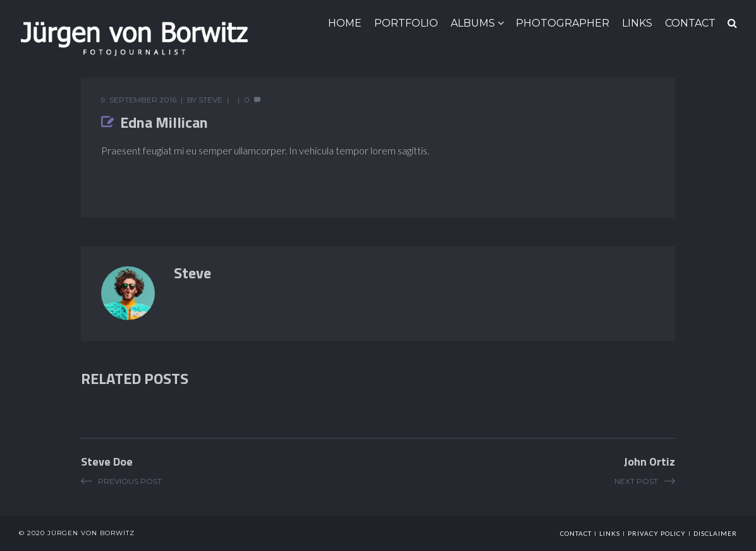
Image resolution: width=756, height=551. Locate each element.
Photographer (563, 23)
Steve (210, 100)
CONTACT (690, 23)
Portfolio (406, 23)
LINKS (637, 23)
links (610, 533)
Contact (576, 533)
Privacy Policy (657, 533)
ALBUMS (473, 23)
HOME (345, 23)
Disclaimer (715, 533)
